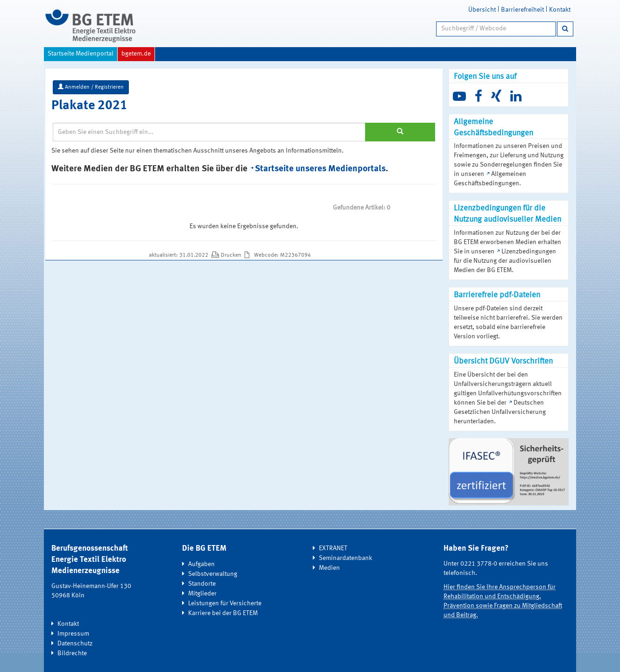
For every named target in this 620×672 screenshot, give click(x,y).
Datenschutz (75, 644)
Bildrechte (72, 653)
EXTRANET (333, 548)
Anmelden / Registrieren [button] (91, 87)
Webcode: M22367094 (282, 255)
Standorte (202, 584)
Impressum (73, 634)
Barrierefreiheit (522, 10)
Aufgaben (201, 564)
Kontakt (560, 10)
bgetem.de (136, 54)
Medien (329, 568)
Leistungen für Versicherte (225, 603)
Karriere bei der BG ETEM (223, 613)
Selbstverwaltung (213, 574)
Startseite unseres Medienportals (320, 169)
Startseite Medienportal (81, 54)
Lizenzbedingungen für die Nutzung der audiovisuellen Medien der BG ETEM (505, 261)
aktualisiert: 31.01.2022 (179, 255)
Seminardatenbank (345, 558)
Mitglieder (202, 594)
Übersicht (482, 10)
